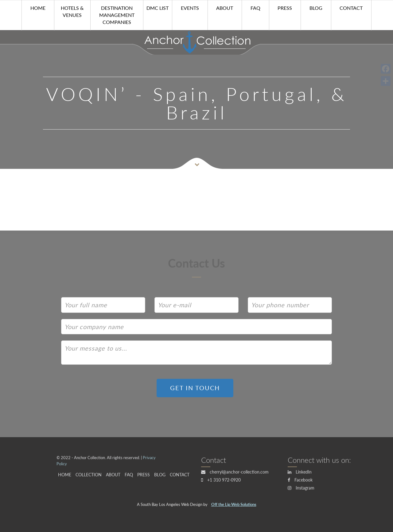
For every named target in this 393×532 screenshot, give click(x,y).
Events (190, 8)
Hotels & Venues (72, 11)
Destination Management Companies (117, 15)
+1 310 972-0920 (221, 481)
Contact (351, 8)
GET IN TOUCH (195, 388)
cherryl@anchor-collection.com (235, 473)
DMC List (158, 8)
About (225, 8)
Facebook (300, 481)
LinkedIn (300, 473)
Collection (89, 476)
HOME (38, 8)
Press (285, 8)
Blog (316, 8)
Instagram (301, 489)
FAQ (255, 8)
